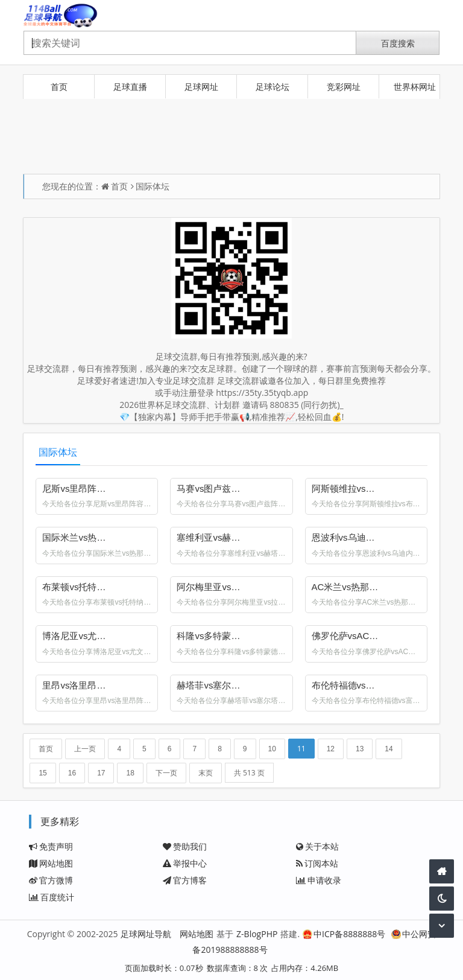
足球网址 (201, 87)
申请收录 (319, 880)
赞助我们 (185, 846)
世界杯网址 (415, 87)
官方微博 (51, 880)
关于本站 (317, 846)
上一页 (85, 749)
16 (72, 773)
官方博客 (185, 880)
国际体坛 (153, 186)
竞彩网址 (344, 87)
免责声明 (51, 846)
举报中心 (185, 863)
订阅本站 (317, 863)
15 (43, 773)
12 (331, 749)
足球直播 (130, 87)
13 (360, 749)
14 (389, 749)
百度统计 (52, 897)
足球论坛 (272, 87)
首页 (59, 87)
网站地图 (51, 863)
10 (272, 749)
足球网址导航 (146, 934)
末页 (206, 773)
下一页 (166, 773)
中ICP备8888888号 (344, 934)
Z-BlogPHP (257, 934)
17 (101, 773)
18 (130, 773)
